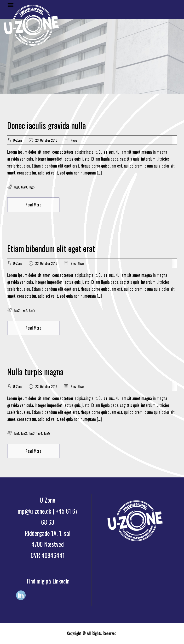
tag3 (24, 187)
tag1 (16, 187)
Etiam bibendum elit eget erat (51, 248)
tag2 (17, 310)
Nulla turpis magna (35, 371)
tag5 (31, 187)
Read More (33, 205)
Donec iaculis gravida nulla (46, 125)
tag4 (24, 310)
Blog (74, 263)
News (74, 140)
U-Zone (17, 140)
